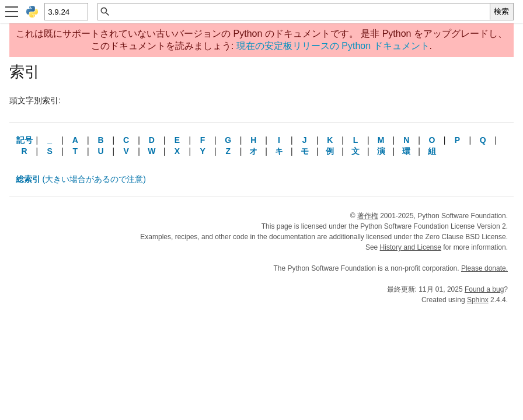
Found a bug (484, 289)
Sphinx (478, 300)
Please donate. (484, 268)
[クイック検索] (300, 12)
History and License (411, 247)
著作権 (368, 216)
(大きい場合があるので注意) (81, 179)
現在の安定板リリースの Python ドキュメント (333, 46)
